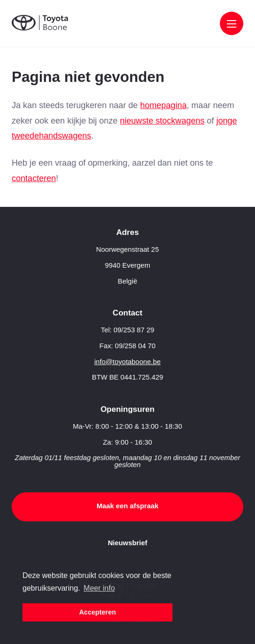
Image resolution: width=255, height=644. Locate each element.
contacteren (34, 178)
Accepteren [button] (97, 612)
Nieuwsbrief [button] (127, 543)
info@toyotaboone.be (127, 362)
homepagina (163, 105)
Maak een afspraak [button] (127, 506)
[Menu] (232, 25)
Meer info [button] (99, 588)
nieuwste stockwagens (162, 121)
